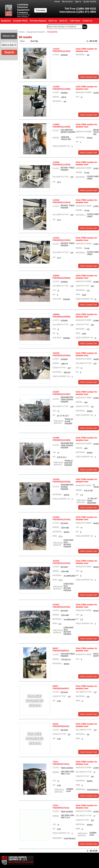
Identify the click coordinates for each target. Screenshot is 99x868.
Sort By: (35, 41)
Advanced (93, 27)
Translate (41, 10)
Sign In (78, 1)
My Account (67, 1)
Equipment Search (36, 32)
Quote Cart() (90, 1)
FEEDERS (52, 32)
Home (57, 1)
